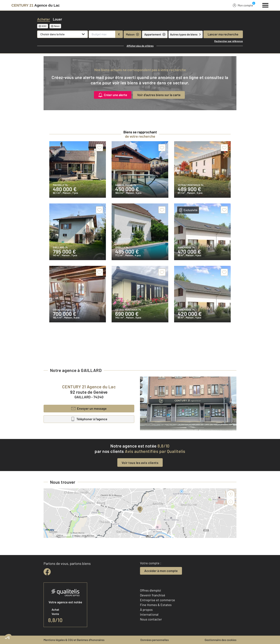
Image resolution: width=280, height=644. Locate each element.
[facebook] (47, 572)
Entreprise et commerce (157, 600)
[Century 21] (36, 5)
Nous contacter (151, 619)
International (149, 614)
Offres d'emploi (151, 590)
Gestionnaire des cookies (221, 640)
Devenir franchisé (153, 595)
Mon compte (243, 5)
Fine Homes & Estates (156, 605)
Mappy (77, 536)
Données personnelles (155, 640)
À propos (146, 610)
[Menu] (265, 5)
